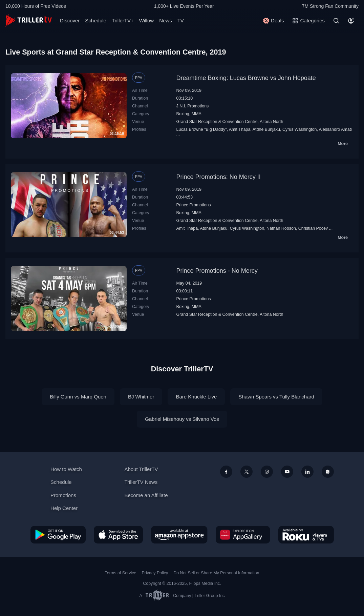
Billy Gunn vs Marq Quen (78, 397)
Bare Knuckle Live (196, 397)
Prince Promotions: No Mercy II (219, 177)
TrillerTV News (141, 482)
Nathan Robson (281, 228)
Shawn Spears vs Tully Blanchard (276, 397)
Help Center (64, 508)
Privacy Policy (155, 573)
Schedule (96, 20)
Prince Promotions (194, 205)
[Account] (351, 21)
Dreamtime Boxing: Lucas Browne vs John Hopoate (246, 78)
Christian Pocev (313, 228)
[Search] (336, 21)
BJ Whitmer (141, 397)
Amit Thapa (240, 129)
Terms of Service (121, 573)
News (166, 20)
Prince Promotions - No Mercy (217, 271)
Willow (146, 20)
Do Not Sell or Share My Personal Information (216, 573)
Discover (70, 20)
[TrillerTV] (29, 20)
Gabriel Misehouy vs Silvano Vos (182, 419)
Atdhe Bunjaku (266, 129)
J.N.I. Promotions (193, 106)
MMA (197, 114)
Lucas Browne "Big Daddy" (202, 129)
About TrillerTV (141, 469)
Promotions (63, 495)
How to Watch (66, 469)
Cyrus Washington (300, 129)
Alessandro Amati (335, 129)
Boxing (183, 114)
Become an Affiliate (146, 495)
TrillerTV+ (123, 20)
